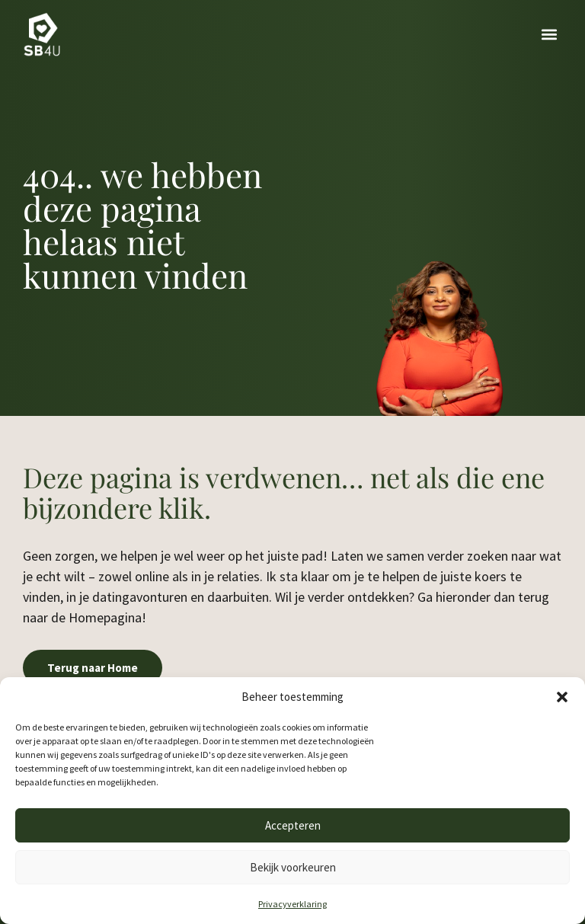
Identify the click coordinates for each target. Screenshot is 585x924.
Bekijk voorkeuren (293, 867)
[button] (562, 697)
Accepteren (293, 825)
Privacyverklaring (292, 904)
